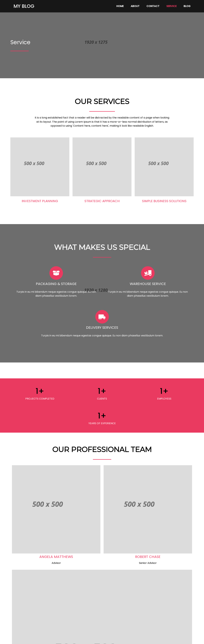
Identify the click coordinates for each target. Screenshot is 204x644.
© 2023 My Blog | (91, 639)
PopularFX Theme (113, 639)
